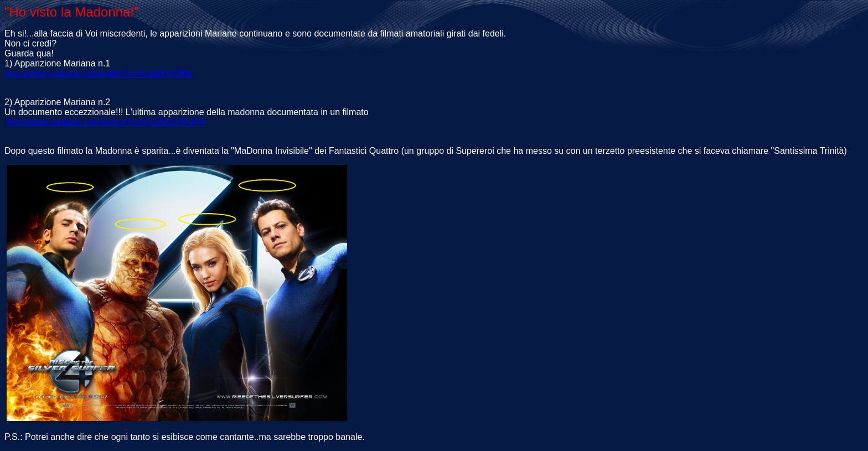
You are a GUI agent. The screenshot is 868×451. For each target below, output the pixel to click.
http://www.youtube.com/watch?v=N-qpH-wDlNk (99, 73)
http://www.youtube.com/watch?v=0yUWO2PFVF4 (105, 122)
